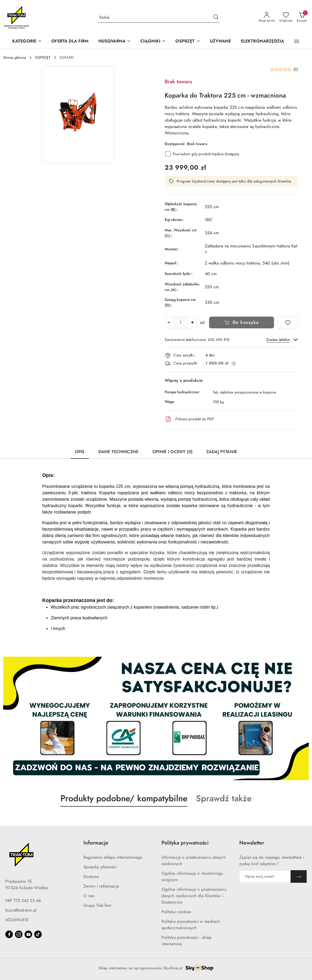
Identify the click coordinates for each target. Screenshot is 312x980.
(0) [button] (296, 69)
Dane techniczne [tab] (118, 452)
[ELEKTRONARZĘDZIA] (263, 42)
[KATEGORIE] (27, 42)
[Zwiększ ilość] (192, 322)
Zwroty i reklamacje (101, 886)
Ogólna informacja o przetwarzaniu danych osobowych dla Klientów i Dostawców (194, 896)
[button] (297, 41)
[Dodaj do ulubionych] (288, 322)
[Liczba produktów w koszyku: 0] (302, 17)
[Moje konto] (267, 17)
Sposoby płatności (100, 867)
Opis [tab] (80, 452)
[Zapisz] (299, 876)
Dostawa (91, 877)
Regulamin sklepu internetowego (113, 857)
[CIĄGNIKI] (153, 42)
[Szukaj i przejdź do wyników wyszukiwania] (216, 17)
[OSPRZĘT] (188, 42)
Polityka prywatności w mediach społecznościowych (191, 925)
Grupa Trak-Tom (97, 905)
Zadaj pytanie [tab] (222, 452)
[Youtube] (28, 934)
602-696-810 (17, 920)
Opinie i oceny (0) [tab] (172, 452)
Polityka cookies (176, 912)
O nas (89, 896)
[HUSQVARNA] (115, 42)
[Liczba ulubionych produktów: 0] (286, 17)
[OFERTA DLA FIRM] (70, 42)
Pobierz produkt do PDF (189, 419)
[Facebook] (9, 934)
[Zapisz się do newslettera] (265, 876)
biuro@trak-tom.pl (21, 910)
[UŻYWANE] (221, 42)
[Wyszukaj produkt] (159, 17)
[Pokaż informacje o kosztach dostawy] (234, 363)
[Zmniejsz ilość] (169, 322)
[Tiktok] (38, 934)
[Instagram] (19, 934)
